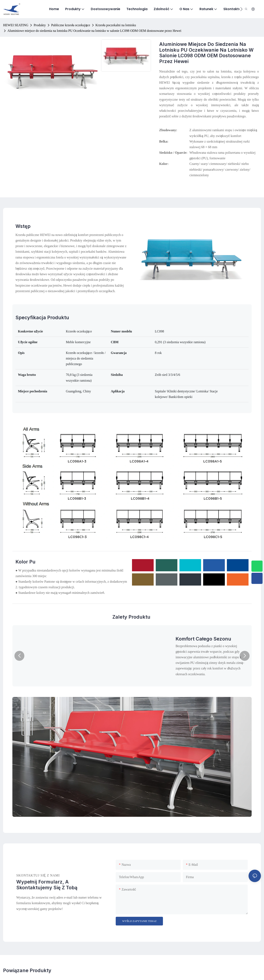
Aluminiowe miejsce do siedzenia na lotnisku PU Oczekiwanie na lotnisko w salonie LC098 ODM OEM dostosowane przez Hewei (94, 31)
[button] (241, 9)
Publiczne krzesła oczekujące (71, 25)
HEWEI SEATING (16, 25)
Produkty (40, 25)
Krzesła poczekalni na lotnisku (116, 25)
